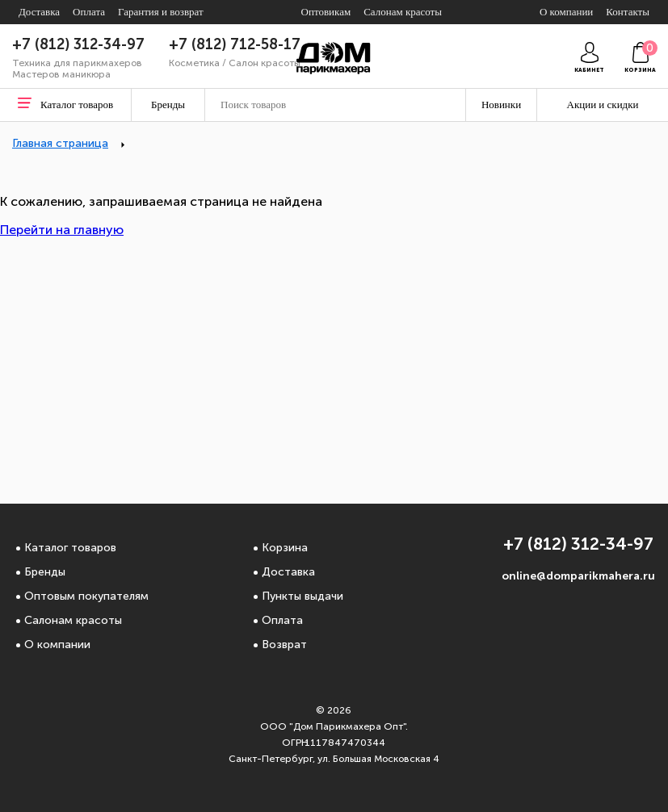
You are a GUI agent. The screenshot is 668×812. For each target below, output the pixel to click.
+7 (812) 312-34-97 (78, 44)
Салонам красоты (73, 620)
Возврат (284, 645)
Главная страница (60, 143)
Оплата (282, 620)
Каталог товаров (70, 548)
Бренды (45, 572)
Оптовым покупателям (86, 596)
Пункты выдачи (302, 596)
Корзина (285, 548)
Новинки (501, 105)
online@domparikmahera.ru (578, 576)
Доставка (288, 572)
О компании (57, 645)
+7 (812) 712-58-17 (235, 44)
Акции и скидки (603, 105)
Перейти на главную (62, 230)
